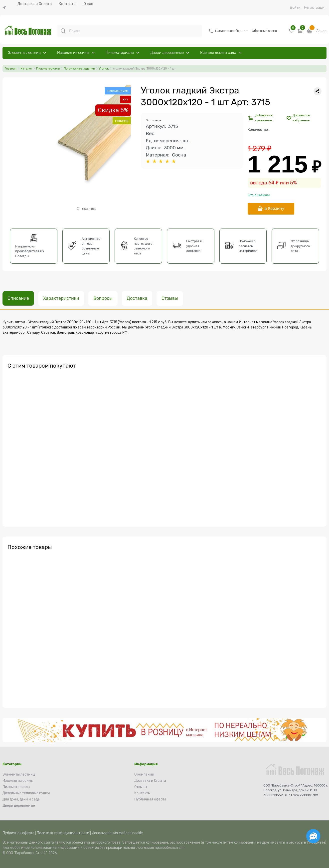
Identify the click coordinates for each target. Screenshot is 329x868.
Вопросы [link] (103, 298)
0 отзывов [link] (154, 120)
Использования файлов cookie (117, 833)
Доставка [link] (137, 298)
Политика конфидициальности (63, 833)
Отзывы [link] (170, 298)
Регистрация (315, 7)
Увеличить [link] (89, 209)
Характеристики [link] (61, 298)
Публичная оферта (18, 833)
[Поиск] (63, 31)
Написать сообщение (231, 31)
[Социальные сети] (313, 836)
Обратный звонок (265, 31)
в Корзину (274, 209)
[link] (5, 8)
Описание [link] (18, 298)
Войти (295, 7)
